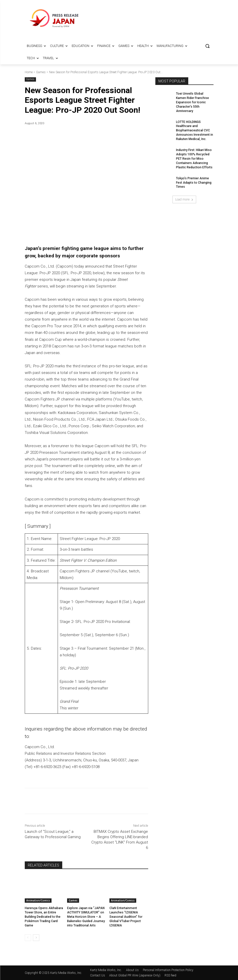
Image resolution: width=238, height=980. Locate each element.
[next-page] (36, 937)
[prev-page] (28, 937)
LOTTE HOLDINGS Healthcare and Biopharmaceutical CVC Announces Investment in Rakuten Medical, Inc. (194, 130)
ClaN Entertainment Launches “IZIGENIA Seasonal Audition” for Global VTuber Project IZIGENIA (126, 917)
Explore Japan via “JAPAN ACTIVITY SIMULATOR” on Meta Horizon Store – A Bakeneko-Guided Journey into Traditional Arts (86, 917)
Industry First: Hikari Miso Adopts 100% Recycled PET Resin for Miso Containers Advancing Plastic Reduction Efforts (194, 158)
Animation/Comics (38, 900)
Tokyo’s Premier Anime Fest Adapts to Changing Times (194, 182)
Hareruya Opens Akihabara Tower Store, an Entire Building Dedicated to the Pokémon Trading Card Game (44, 917)
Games (41, 72)
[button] (208, 46)
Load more (184, 199)
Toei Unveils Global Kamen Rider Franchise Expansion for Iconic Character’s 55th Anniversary (192, 102)
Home (29, 72)
